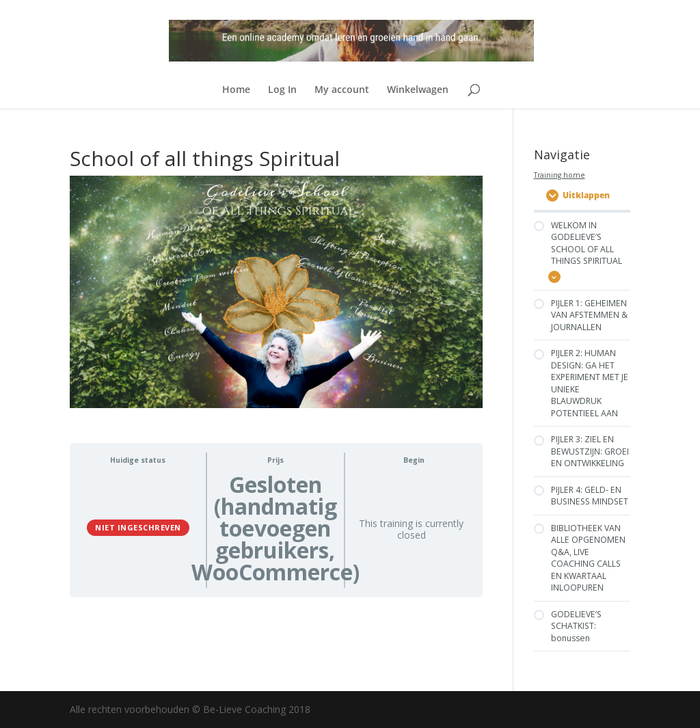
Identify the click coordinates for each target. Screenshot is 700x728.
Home (236, 90)
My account (342, 90)
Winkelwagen (418, 90)
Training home (560, 175)
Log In (282, 90)
